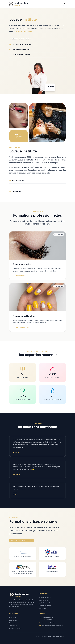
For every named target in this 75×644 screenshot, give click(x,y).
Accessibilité (13, 626)
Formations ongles (45, 606)
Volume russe (43, 600)
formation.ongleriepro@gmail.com (52, 626)
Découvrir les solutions (22, 540)
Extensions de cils (45, 597)
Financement (13, 623)
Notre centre (13, 620)
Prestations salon (15, 628)
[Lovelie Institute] (18, 4)
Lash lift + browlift (45, 603)
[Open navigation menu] (65, 4)
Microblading (43, 608)
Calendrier (13, 617)
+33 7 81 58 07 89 (48, 623)
